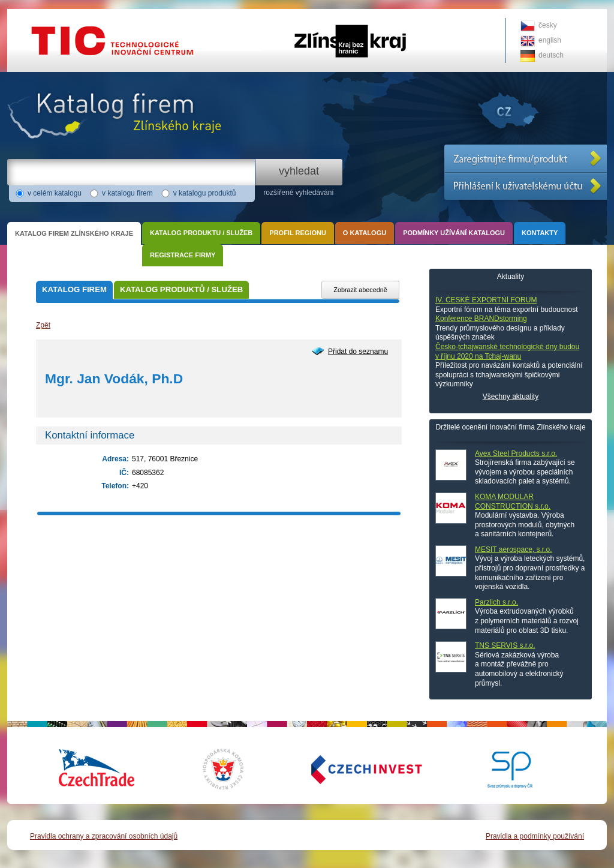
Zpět (43, 325)
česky (548, 25)
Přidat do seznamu (358, 352)
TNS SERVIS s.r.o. (505, 645)
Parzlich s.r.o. (496, 602)
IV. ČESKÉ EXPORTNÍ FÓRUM (486, 300)
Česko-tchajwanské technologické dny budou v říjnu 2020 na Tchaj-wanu (507, 352)
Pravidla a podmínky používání (535, 836)
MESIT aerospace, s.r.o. (514, 549)
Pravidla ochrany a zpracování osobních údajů (104, 836)
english (550, 40)
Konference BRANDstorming (481, 319)
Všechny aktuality (511, 397)
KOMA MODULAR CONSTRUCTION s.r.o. (513, 501)
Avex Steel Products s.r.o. (516, 453)
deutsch (551, 55)
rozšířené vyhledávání (298, 193)
